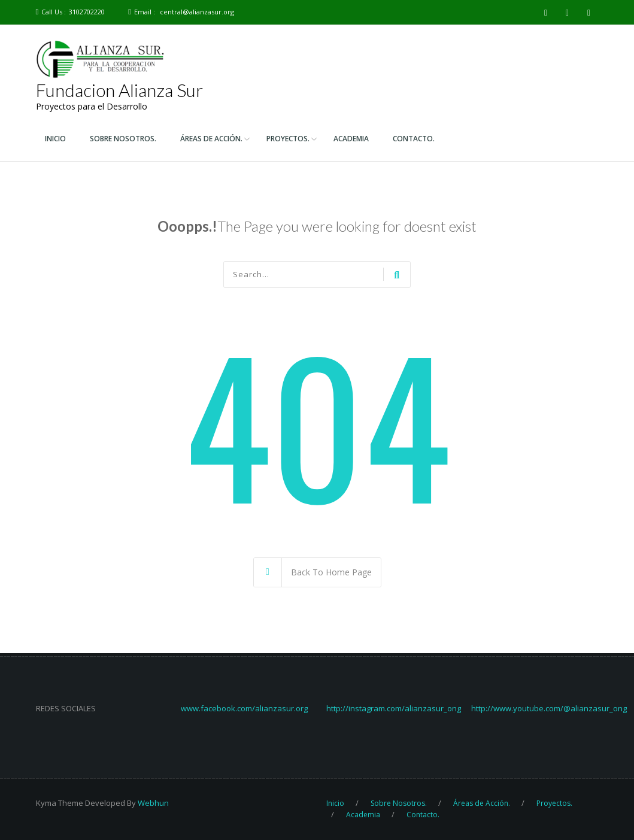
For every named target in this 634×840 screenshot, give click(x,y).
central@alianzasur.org (197, 12)
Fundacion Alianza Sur (119, 90)
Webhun (153, 803)
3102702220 (87, 12)
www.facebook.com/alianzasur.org (244, 708)
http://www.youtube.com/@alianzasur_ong (549, 708)
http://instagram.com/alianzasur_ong (394, 708)
